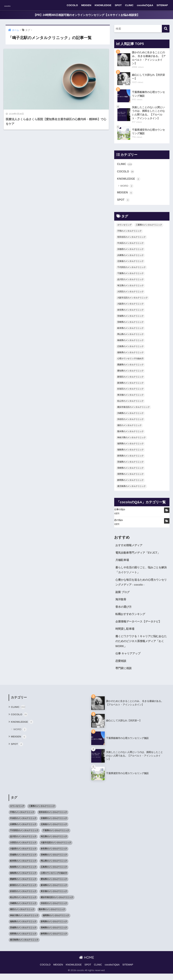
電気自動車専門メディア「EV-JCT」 (139, 555)
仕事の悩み (120, 512)
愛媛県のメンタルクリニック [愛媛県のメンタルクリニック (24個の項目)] (130, 367)
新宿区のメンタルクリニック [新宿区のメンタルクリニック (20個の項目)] (130, 379)
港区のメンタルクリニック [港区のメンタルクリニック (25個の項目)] (129, 428)
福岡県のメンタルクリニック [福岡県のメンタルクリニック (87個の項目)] (130, 446)
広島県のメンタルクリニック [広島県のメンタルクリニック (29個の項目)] (130, 349)
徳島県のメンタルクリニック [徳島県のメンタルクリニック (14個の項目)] (130, 355)
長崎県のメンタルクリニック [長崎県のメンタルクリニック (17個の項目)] (130, 470)
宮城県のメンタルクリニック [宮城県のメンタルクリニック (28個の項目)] (130, 318)
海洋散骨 (121, 603)
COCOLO (72, 5)
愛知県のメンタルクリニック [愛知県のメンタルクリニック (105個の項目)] (130, 373)
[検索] (166, 29)
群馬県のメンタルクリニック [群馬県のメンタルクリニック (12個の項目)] (130, 458)
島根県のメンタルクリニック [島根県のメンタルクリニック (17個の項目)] (130, 343)
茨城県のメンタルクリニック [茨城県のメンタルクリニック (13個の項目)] (130, 464)
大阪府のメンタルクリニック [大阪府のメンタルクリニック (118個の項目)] (130, 306)
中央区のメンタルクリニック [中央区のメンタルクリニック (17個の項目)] (130, 245)
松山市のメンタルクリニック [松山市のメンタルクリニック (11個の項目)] (130, 404)
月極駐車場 (123, 563)
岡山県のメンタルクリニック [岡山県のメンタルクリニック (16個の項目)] (130, 337)
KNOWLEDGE (103, 5)
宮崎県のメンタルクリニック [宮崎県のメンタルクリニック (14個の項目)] (130, 324)
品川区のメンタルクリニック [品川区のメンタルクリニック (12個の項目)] (130, 282)
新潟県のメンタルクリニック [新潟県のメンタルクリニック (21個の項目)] (130, 385)
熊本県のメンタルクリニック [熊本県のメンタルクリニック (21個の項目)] (130, 434)
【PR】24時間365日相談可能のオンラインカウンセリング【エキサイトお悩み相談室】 (86, 15)
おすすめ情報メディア (130, 548)
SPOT (118, 5)
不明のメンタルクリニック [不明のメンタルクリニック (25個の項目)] (129, 233)
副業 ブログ (123, 596)
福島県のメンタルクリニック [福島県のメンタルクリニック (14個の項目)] (130, 452)
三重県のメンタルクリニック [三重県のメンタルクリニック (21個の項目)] (149, 227)
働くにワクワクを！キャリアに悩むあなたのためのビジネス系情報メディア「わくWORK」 (141, 646)
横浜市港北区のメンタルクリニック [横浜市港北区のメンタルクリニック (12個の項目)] (133, 410)
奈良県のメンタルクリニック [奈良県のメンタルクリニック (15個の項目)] (130, 312)
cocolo (11, 5)
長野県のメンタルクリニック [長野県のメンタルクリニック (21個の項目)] (130, 476)
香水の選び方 (124, 611)
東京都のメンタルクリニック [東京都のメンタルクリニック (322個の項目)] (130, 397)
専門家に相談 (124, 674)
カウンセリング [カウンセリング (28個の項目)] (124, 227)
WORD (127, 188)
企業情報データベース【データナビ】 (140, 626)
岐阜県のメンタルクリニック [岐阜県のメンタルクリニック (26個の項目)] (130, 330)
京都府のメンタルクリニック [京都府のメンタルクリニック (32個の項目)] (130, 252)
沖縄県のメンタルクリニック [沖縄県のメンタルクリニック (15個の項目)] (130, 416)
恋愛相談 (121, 667)
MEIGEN (86, 5)
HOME (87, 964)
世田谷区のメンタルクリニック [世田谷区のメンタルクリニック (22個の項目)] (131, 239)
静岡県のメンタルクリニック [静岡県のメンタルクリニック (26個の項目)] (130, 482)
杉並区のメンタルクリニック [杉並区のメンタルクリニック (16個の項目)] (130, 391)
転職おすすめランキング (131, 618)
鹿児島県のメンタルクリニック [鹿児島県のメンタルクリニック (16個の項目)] (131, 489)
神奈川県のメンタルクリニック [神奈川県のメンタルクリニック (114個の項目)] (131, 440)
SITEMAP (162, 5)
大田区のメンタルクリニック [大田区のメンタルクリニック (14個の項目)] (130, 294)
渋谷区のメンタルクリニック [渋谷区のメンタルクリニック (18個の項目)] (130, 422)
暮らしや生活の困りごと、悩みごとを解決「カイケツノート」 (141, 573)
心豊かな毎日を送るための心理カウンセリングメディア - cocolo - (141, 586)
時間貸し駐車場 (125, 634)
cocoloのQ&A (145, 5)
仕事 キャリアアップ (129, 659)
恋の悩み (119, 522)
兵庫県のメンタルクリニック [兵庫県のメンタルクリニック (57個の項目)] (130, 258)
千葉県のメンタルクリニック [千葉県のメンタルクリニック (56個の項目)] (130, 276)
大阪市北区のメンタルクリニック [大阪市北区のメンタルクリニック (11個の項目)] (132, 300)
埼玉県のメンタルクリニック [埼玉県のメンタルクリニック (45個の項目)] (130, 288)
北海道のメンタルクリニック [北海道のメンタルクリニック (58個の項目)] (130, 264)
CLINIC (129, 5)
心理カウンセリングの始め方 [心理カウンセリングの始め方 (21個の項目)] (130, 361)
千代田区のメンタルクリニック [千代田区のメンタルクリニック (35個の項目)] (131, 270)
